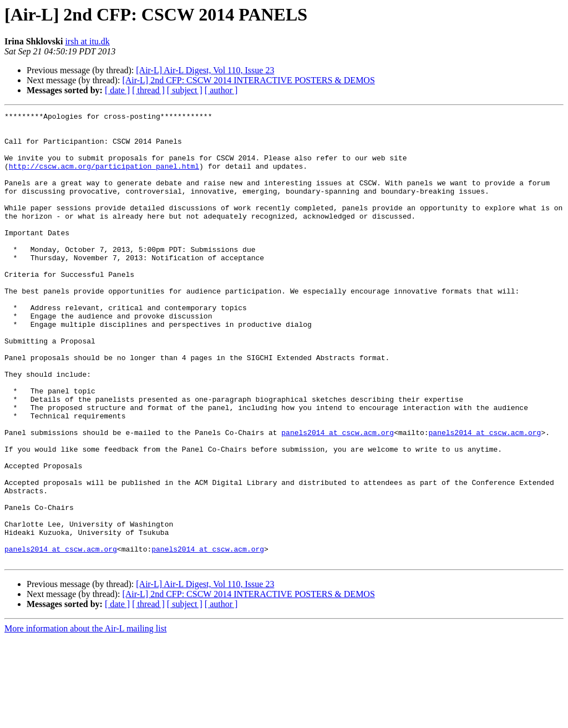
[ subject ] (185, 90)
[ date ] (117, 90)
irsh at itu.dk (87, 41)
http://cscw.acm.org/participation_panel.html (104, 178)
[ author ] (221, 90)
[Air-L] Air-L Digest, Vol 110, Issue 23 (205, 70)
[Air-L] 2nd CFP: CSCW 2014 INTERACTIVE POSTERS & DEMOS (248, 80)
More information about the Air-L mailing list (85, 718)
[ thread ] (148, 90)
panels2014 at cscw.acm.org (338, 497)
